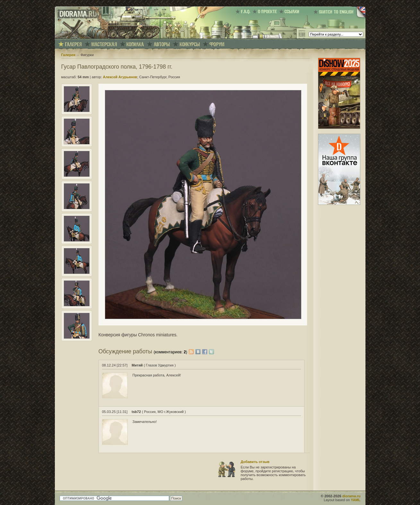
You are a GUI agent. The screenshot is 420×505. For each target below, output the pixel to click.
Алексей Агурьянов (120, 77)
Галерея (68, 55)
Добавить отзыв (255, 462)
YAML (356, 500)
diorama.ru (351, 496)
